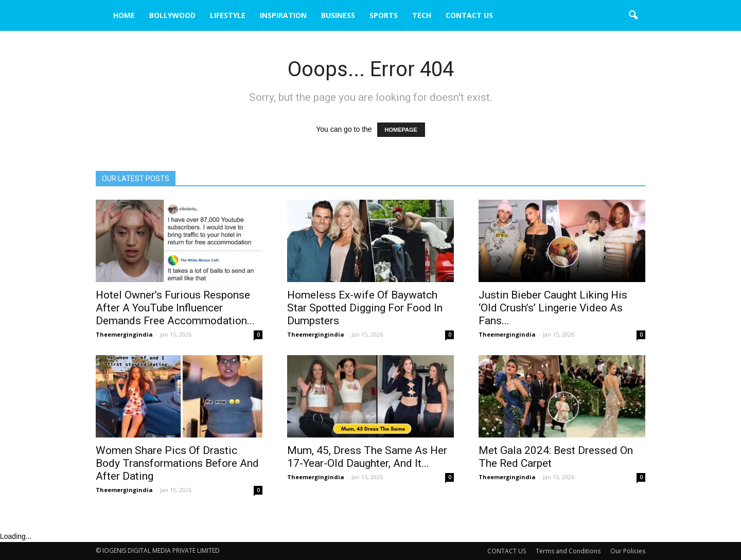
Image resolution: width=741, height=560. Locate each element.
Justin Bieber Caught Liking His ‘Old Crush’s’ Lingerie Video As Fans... (553, 308)
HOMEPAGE (401, 130)
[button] (633, 15)
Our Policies (628, 551)
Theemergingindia (124, 334)
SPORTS (384, 15)
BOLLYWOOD (172, 15)
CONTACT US (469, 15)
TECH (422, 15)
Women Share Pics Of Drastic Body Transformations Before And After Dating (177, 463)
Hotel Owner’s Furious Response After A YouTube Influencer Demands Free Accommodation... (175, 308)
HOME (124, 15)
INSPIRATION (283, 15)
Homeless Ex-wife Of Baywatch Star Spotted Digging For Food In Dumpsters (365, 308)
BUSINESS (338, 15)
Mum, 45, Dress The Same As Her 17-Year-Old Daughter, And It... (367, 457)
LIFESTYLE (228, 15)
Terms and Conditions (568, 551)
